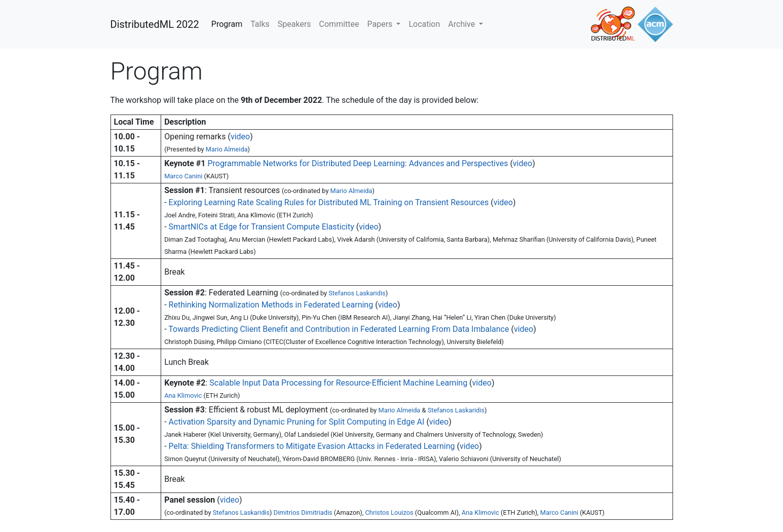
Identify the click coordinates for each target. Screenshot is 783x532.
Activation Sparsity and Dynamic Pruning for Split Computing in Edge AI (297, 422)
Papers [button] (381, 24)
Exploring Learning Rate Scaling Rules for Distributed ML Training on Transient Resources (329, 202)
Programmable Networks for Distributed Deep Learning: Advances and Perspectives (358, 163)
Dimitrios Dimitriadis (303, 512)
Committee (339, 24)
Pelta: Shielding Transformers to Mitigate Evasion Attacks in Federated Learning (312, 446)
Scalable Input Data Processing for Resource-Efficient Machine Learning (338, 383)
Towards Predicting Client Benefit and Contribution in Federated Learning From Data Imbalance (339, 329)
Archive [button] (462, 24)
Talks (260, 24)
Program (227, 24)
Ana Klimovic (183, 395)
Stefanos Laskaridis (357, 293)
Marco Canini (183, 176)
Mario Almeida (227, 149)
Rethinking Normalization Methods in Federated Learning (271, 305)
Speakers (294, 24)
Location (424, 24)
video (240, 137)
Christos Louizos (389, 512)
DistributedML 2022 (155, 24)
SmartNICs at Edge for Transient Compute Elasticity (263, 227)
